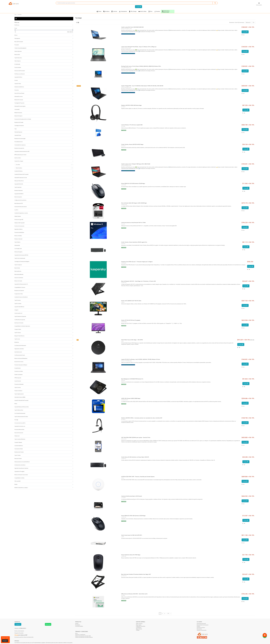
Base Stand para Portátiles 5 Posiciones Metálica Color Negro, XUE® (136, 574)
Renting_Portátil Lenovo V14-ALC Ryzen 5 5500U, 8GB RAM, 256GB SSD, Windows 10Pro (141, 66)
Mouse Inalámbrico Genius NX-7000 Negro (131, 555)
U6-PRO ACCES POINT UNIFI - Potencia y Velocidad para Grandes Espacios (138, 477)
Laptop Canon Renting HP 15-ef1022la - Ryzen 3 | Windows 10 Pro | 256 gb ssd (139, 47)
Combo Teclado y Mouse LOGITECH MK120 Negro (132, 144)
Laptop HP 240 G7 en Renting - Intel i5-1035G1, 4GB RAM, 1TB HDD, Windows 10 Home (141, 359)
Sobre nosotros (139, 624)
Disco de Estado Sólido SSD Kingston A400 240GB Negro (134, 203)
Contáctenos (139, 628)
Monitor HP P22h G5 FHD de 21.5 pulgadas (131, 320)
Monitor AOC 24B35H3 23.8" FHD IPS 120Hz (131, 301)
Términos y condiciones (80, 635)
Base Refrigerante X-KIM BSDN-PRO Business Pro (132, 379)
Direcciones (199, 629)
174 (168, 613)
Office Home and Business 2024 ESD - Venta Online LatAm (134, 594)
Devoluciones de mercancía (203, 625)
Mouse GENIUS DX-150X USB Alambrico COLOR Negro (133, 516)
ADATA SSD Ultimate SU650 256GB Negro (131, 398)
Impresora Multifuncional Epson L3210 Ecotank (132, 496)
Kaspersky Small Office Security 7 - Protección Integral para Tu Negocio (137, 262)
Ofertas (77, 624)
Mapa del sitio (139, 629)
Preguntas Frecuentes (141, 626)
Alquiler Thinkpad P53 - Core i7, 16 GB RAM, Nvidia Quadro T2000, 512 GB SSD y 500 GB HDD (142, 86)
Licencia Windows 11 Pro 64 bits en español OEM (132, 125)
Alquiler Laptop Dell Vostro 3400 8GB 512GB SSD (132, 27)
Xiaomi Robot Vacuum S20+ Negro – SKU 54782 (132, 340)
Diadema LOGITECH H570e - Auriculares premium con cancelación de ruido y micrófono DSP (142, 418)
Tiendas (138, 630)
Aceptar (5, 641)
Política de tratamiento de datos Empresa (84, 637)
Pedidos (198, 626)
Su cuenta (199, 622)
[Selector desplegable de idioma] (253, 4)
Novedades (78, 625)
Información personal (201, 624)
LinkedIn (206, 637)
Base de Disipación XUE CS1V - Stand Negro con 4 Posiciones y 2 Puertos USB (138, 281)
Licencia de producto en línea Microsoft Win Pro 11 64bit (133, 223)
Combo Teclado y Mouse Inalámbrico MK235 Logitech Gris (134, 242)
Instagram (203, 637)
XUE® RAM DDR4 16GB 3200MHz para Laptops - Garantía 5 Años (136, 437)
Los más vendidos (79, 626)
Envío (76, 633)
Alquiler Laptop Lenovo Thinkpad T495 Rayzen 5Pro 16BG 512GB (136, 164)
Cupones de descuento (202, 630)
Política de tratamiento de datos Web (83, 636)
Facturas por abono (201, 628)
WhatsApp (48, 624)
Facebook (198, 637)
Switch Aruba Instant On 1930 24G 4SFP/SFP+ (132, 535)
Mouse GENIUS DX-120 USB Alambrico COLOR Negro (133, 183)
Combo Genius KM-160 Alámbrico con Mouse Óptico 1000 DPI (135, 457)
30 (254, 23)
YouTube (201, 637)
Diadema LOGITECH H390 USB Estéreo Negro (131, 105)
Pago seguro (139, 625)
